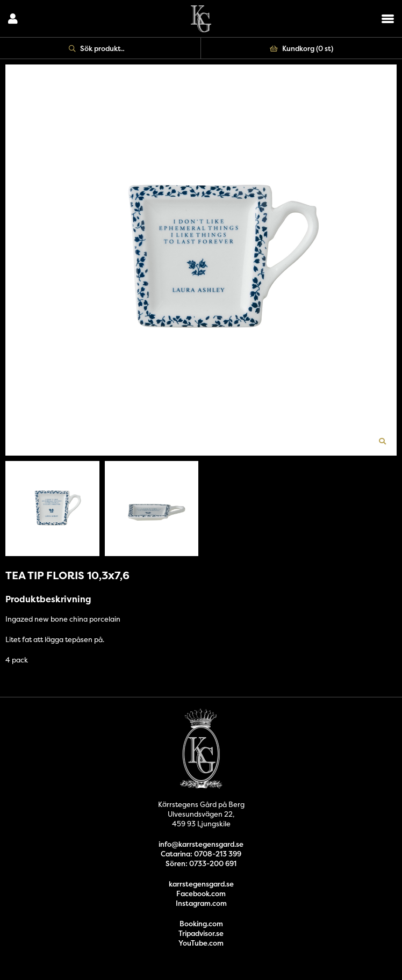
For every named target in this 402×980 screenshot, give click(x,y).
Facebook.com (201, 893)
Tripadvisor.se (201, 933)
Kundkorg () (301, 48)
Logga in (13, 19)
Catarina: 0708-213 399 (201, 854)
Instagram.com (201, 903)
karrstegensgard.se (201, 884)
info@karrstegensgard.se (201, 844)
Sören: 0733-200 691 (201, 863)
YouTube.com (201, 943)
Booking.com (201, 924)
